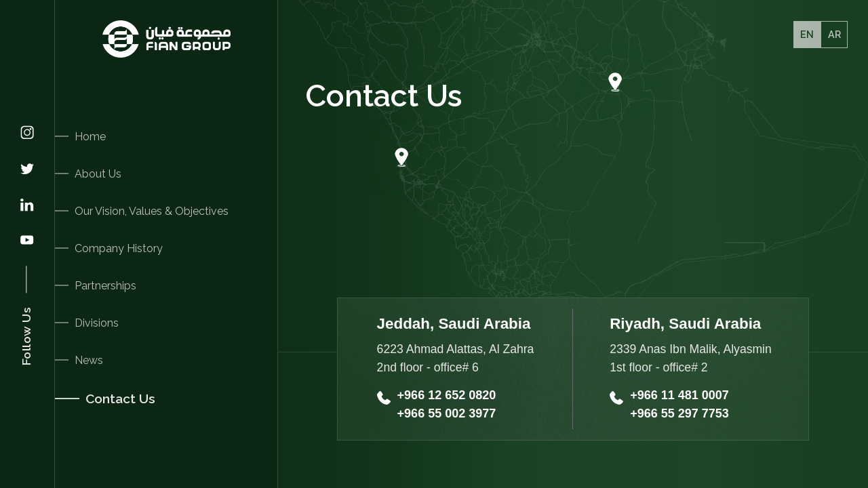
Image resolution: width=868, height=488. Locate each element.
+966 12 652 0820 (447, 395)
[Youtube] (27, 241)
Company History (119, 248)
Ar (834, 34)
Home (90, 137)
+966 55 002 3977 (447, 413)
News (89, 360)
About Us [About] (98, 174)
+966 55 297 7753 (679, 413)
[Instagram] (27, 134)
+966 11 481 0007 (679, 395)
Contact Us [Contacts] (120, 399)
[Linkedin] (27, 206)
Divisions (97, 323)
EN (807, 34)
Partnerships (105, 286)
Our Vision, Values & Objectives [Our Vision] (152, 211)
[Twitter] (27, 170)
